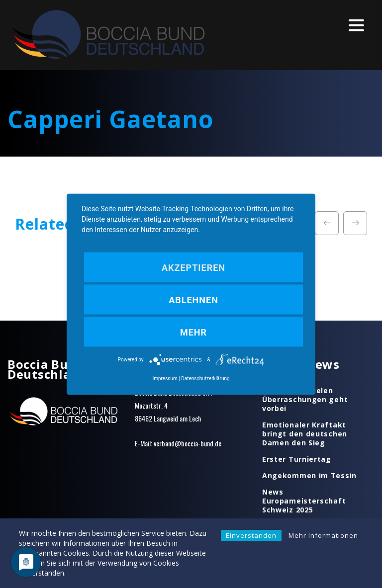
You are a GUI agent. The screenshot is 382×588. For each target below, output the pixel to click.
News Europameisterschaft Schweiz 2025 (304, 501)
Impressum (165, 378)
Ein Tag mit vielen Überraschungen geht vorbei (305, 400)
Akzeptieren (193, 267)
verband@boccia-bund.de (188, 443)
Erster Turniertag (297, 459)
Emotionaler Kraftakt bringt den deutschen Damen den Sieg (305, 434)
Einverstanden (251, 535)
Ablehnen (193, 299)
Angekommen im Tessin (309, 476)
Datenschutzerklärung (205, 378)
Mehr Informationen (323, 535)
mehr (193, 332)
